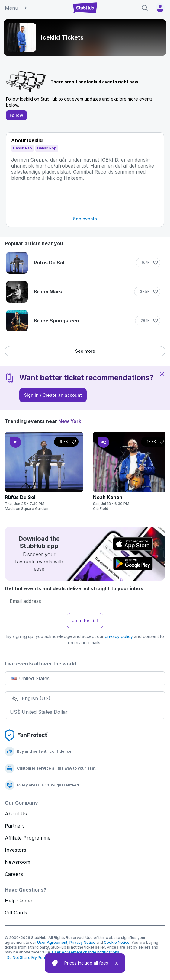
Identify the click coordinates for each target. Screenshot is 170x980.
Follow (16, 115)
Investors (16, 850)
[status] (85, 963)
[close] (117, 963)
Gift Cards (16, 913)
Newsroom (18, 862)
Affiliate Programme (28, 838)
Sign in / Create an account (53, 395)
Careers (14, 874)
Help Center (19, 901)
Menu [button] (16, 8)
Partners (15, 826)
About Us (16, 814)
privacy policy (119, 636)
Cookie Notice (117, 942)
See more (85, 351)
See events (85, 219)
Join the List (85, 621)
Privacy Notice (82, 942)
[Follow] (148, 263)
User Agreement (52, 942)
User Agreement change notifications (86, 952)
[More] (160, 26)
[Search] (145, 8)
